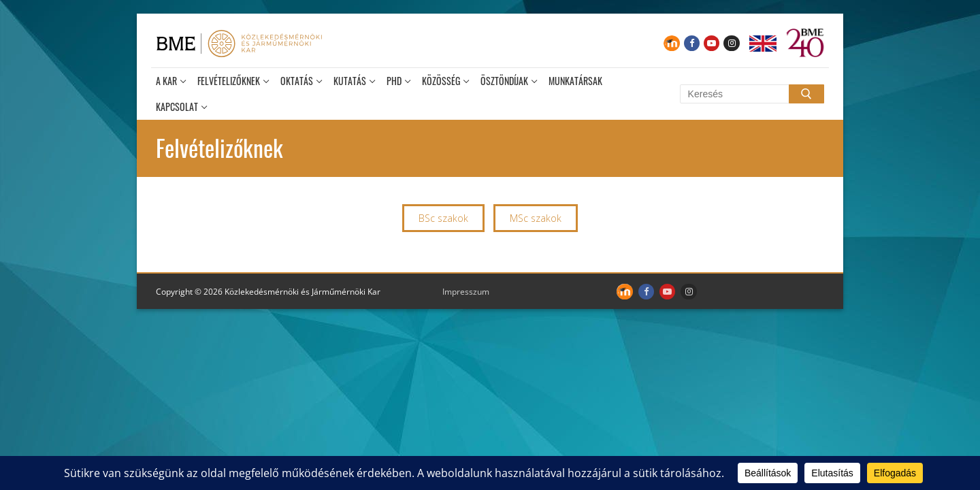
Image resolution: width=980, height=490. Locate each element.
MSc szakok (536, 218)
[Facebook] (692, 43)
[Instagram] (731, 43)
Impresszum (466, 292)
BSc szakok (443, 218)
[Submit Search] (806, 94)
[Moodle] (671, 43)
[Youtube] (712, 43)
